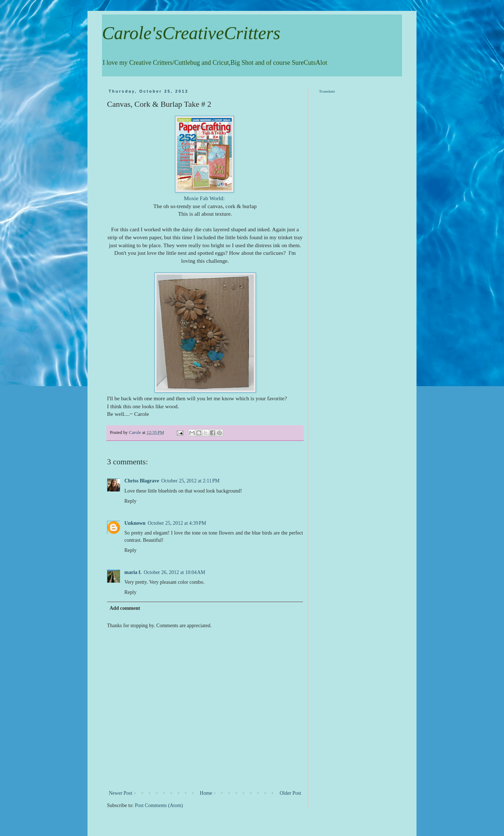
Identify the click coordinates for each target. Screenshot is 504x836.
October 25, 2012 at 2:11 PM (190, 481)
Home (206, 793)
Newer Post (121, 793)
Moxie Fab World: (205, 198)
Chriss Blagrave (142, 481)
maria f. (133, 572)
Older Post (291, 793)
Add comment (125, 608)
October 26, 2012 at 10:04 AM (174, 572)
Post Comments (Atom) (159, 805)
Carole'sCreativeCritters (191, 33)
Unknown (135, 523)
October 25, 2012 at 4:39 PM (177, 523)
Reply (130, 501)
